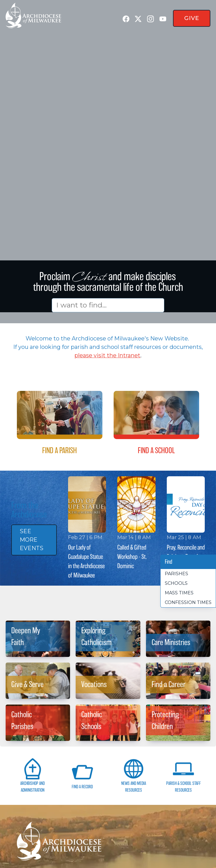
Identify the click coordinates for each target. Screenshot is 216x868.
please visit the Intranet (107, 355)
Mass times (179, 593)
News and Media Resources (134, 775)
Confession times (188, 602)
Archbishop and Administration (32, 775)
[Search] (108, 305)
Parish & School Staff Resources (184, 775)
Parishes (176, 574)
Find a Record (82, 775)
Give (192, 18)
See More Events (31, 540)
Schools (176, 583)
